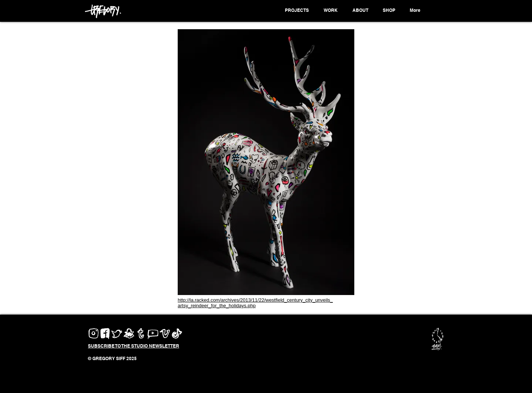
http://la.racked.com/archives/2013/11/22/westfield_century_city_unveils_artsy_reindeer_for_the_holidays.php (255, 303)
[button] (298, 10)
